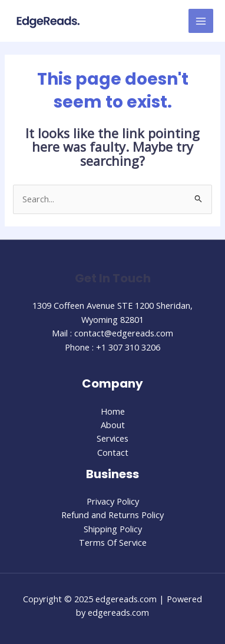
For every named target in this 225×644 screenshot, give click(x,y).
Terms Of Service (113, 542)
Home (113, 411)
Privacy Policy (113, 501)
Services (113, 438)
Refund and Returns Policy (113, 515)
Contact (113, 452)
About (113, 425)
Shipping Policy (113, 529)
